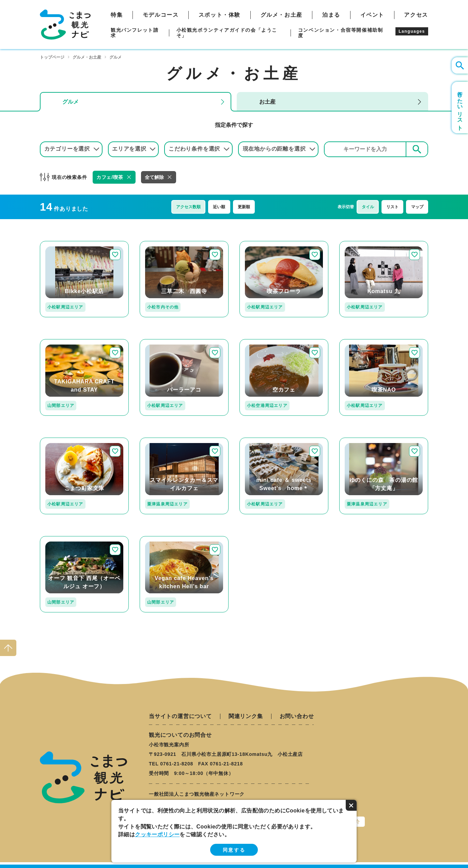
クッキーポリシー (157, 834)
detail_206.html (359, 440)
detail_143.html (160, 539)
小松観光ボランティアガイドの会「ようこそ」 (227, 33)
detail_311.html (160, 440)
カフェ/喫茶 (110, 177)
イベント (372, 15)
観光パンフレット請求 (135, 33)
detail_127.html (60, 342)
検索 (417, 149)
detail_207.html (60, 539)
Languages (412, 31)
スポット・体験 (220, 15)
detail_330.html (60, 244)
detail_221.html (260, 244)
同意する (234, 850)
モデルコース (161, 15)
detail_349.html (359, 244)
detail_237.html (260, 342)
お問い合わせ (297, 716)
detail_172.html (160, 244)
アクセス (416, 15)
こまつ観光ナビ (65, 25)
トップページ (52, 57)
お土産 (267, 102)
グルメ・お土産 (282, 15)
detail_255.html (260, 440)
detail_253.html (359, 342)
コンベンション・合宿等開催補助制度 (341, 33)
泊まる (331, 15)
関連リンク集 (246, 716)
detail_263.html (160, 342)
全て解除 (154, 177)
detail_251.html (60, 440)
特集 (117, 15)
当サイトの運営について (180, 716)
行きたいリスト (460, 108)
